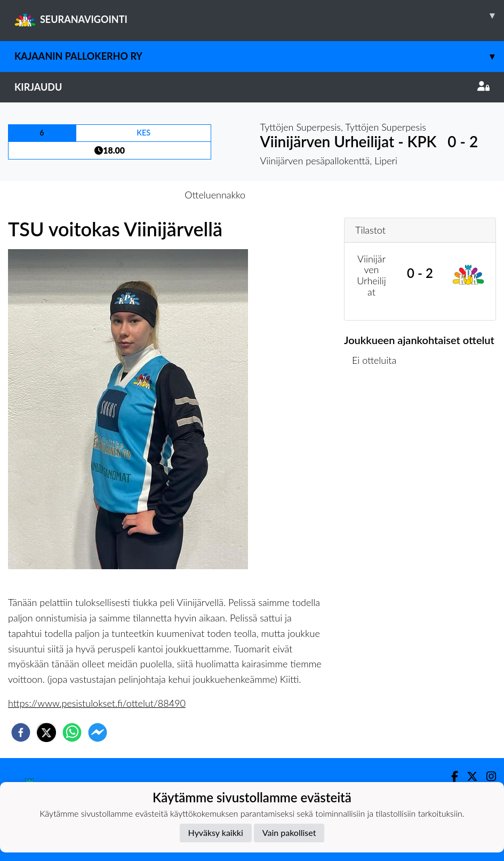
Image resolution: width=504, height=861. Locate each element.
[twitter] (46, 732)
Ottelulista (378, 414)
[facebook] (21, 732)
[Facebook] (450, 776)
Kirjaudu (252, 87)
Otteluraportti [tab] (291, 195)
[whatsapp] (72, 732)
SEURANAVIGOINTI (259, 15)
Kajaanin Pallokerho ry (259, 56)
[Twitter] (468, 776)
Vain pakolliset (289, 832)
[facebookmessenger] (98, 732)
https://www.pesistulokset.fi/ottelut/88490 (97, 703)
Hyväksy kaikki (216, 832)
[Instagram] (487, 776)
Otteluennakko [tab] (215, 195)
